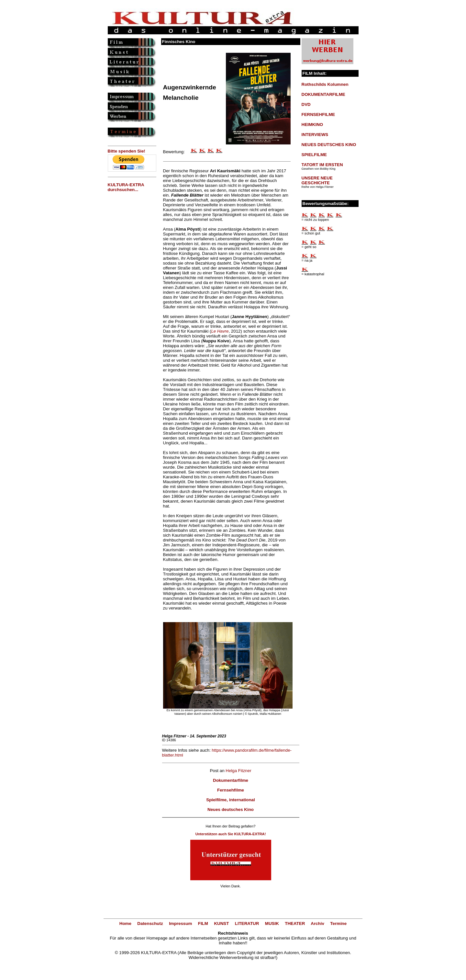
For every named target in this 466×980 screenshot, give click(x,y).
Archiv (317, 923)
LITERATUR (247, 923)
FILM (203, 923)
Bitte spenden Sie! (127, 151)
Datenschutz (150, 923)
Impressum (180, 923)
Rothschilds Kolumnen (325, 84)
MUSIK (272, 923)
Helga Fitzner (238, 771)
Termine (338, 923)
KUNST (221, 923)
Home (125, 923)
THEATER (295, 923)
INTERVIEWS (315, 135)
